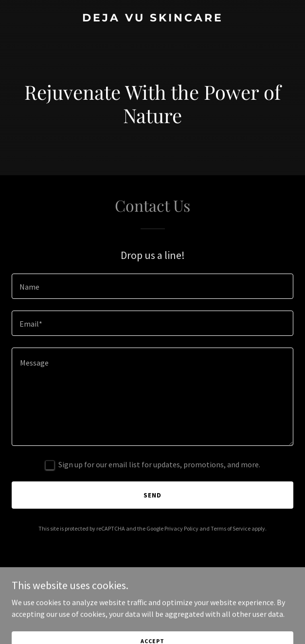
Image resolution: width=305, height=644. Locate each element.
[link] (152, 18)
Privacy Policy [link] (181, 528)
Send (152, 495)
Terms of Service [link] (231, 528)
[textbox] (152, 286)
